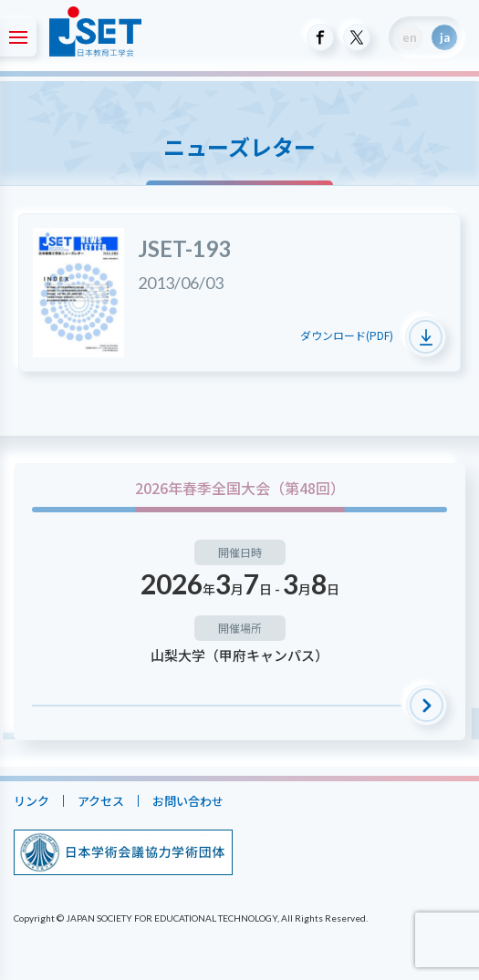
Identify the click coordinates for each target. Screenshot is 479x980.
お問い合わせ (188, 801)
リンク (31, 801)
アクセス (101, 801)
